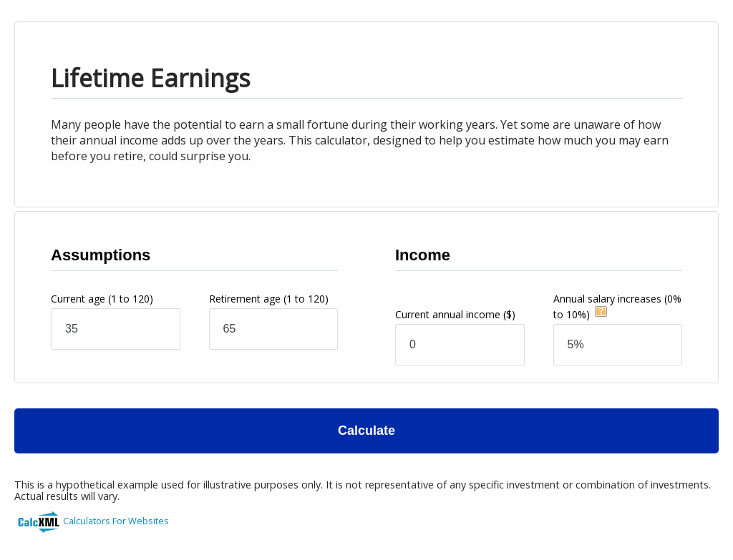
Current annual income (455, 314)
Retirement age (269, 299)
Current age (102, 299)
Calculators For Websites (116, 521)
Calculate (366, 431)
